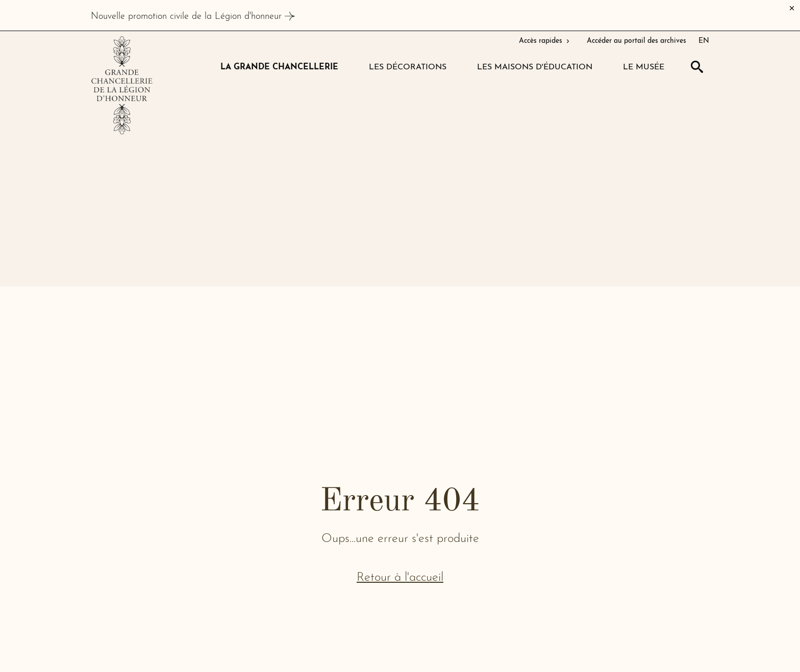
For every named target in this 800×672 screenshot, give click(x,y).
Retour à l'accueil (400, 578)
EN (704, 41)
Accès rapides (545, 41)
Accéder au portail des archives (636, 41)
